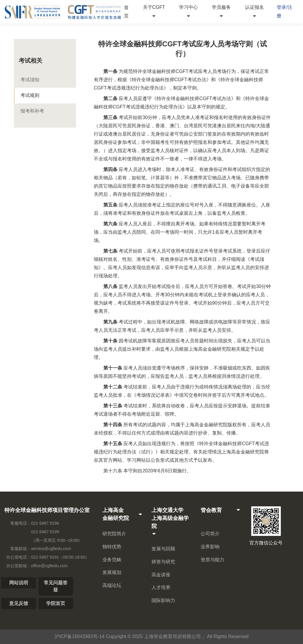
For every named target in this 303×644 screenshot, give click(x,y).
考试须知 (30, 80)
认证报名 (254, 12)
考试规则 (30, 95)
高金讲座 (161, 575)
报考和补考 (32, 111)
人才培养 (161, 587)
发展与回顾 (163, 549)
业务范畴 (112, 560)
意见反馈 (19, 603)
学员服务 (221, 12)
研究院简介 (114, 534)
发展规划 (112, 572)
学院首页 (56, 603)
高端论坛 (112, 585)
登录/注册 (284, 12)
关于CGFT (154, 12)
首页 (126, 12)
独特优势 (112, 547)
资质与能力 (212, 560)
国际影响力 (163, 600)
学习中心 (188, 12)
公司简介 (210, 534)
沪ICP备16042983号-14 (79, 636)
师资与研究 (163, 562)
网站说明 (19, 583)
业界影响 (210, 547)
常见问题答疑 (56, 586)
